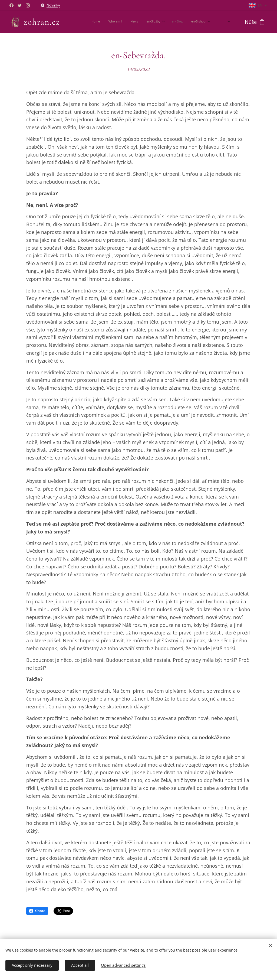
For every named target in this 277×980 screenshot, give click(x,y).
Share (37, 911)
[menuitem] (152, 22)
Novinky (53, 5)
